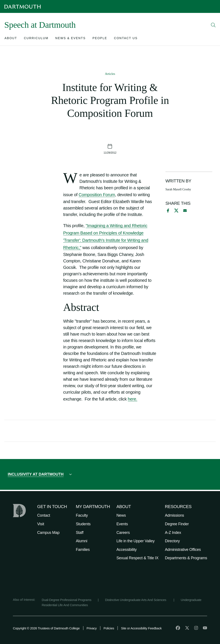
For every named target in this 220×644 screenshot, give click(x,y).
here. (133, 399)
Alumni (82, 541)
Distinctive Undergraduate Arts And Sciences (136, 600)
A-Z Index (173, 533)
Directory (172, 541)
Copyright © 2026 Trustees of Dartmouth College (46, 628)
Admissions (175, 515)
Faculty (82, 515)
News (121, 515)
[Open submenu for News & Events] (70, 39)
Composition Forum (97, 195)
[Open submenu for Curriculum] (36, 39)
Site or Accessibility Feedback (141, 628)
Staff (80, 533)
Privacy (92, 628)
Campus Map (48, 533)
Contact (44, 515)
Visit (41, 524)
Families (83, 550)
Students (83, 524)
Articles (110, 74)
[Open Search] (213, 25)
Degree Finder (177, 524)
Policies (109, 628)
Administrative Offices (183, 550)
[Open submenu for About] (11, 39)
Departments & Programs (186, 558)
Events (122, 524)
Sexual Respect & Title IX (137, 558)
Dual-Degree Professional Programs (66, 600)
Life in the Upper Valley (136, 541)
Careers (123, 533)
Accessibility (127, 550)
